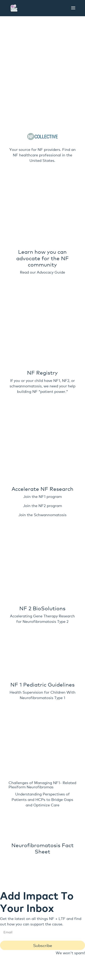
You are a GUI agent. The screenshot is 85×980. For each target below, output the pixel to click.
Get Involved (33, 902)
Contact (57, 897)
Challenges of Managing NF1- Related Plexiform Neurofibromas (42, 691)
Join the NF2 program (42, 426)
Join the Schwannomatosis (42, 435)
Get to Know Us (30, 897)
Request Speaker (31, 907)
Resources (60, 907)
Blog (54, 902)
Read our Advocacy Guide (42, 294)
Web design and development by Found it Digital (42, 974)
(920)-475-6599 (44, 938)
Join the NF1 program (42, 416)
